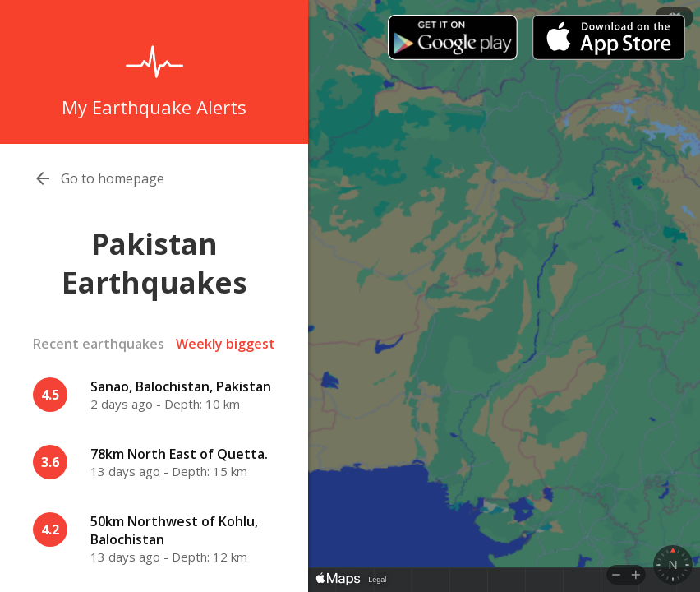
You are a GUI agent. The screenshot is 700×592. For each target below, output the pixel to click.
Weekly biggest (226, 344)
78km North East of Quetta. (179, 454)
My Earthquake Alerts (154, 107)
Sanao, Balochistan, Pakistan (181, 386)
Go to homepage (113, 178)
